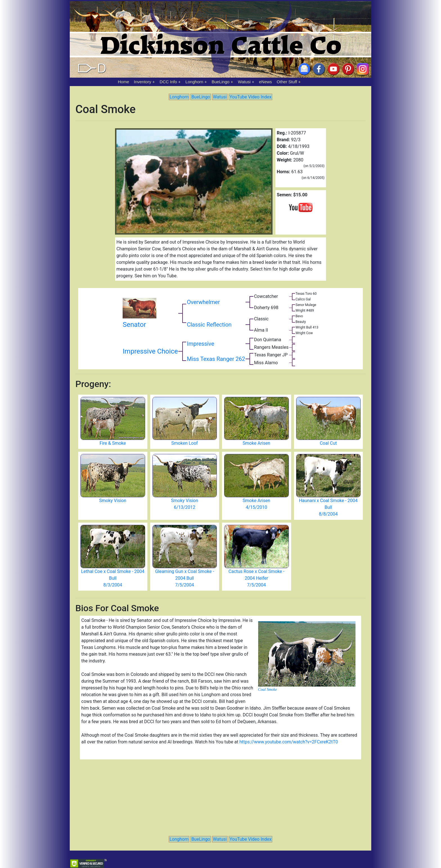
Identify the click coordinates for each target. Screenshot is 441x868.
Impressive (200, 344)
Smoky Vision (113, 501)
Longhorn (194, 82)
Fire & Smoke (113, 443)
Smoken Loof (184, 443)
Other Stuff (287, 82)
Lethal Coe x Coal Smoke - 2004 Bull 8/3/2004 (113, 578)
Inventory (143, 82)
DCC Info (168, 82)
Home (123, 82)
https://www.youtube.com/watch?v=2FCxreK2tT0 (289, 742)
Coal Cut (328, 443)
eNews (265, 82)
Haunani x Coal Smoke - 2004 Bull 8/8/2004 (328, 507)
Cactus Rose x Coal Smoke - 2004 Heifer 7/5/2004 (256, 578)
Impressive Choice (150, 351)
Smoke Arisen (256, 443)
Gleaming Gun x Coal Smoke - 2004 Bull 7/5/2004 (184, 578)
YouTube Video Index (250, 97)
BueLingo (221, 82)
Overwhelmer (203, 302)
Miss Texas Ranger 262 (216, 359)
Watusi (244, 82)
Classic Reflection (209, 325)
